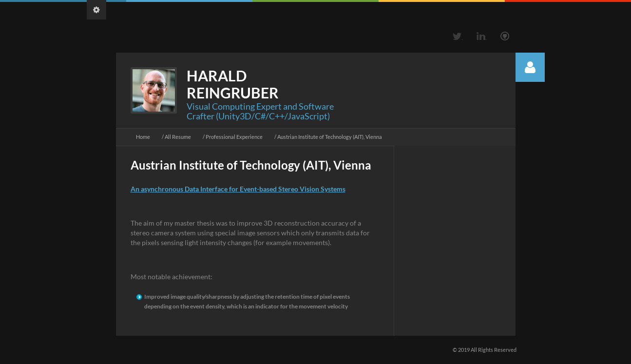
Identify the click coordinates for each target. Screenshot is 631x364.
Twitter (457, 36)
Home (143, 137)
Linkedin (481, 36)
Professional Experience (234, 137)
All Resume (178, 137)
